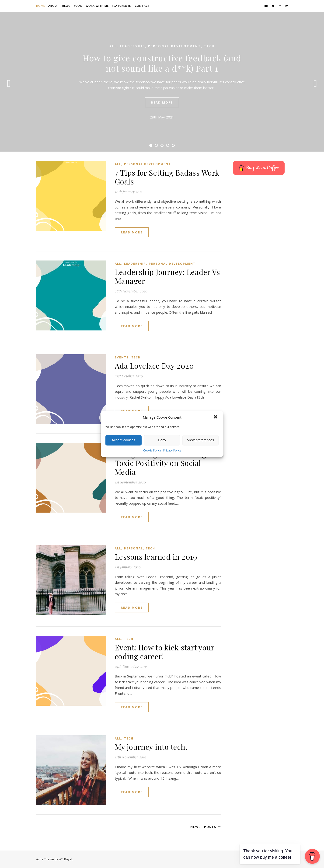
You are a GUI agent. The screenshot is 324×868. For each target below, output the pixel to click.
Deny (162, 440)
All (113, 46)
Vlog (78, 6)
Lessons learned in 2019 (156, 557)
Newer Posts (206, 827)
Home (41, 6)
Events (122, 357)
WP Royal (65, 859)
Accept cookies (124, 440)
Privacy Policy (172, 450)
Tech (209, 46)
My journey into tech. (151, 747)
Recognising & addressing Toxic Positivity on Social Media (161, 463)
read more (162, 102)
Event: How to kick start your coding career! (165, 652)
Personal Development (175, 46)
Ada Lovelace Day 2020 (154, 366)
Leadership (132, 46)
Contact (142, 6)
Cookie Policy (152, 450)
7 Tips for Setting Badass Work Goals (167, 177)
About (54, 6)
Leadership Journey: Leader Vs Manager (167, 276)
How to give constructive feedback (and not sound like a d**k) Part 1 (162, 63)
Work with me (97, 6)
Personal (134, 548)
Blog (66, 6)
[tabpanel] (162, 82)
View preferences (201, 440)
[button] (216, 417)
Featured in (122, 6)
